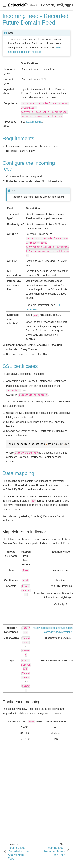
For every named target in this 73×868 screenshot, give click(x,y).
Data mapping (34, 122)
